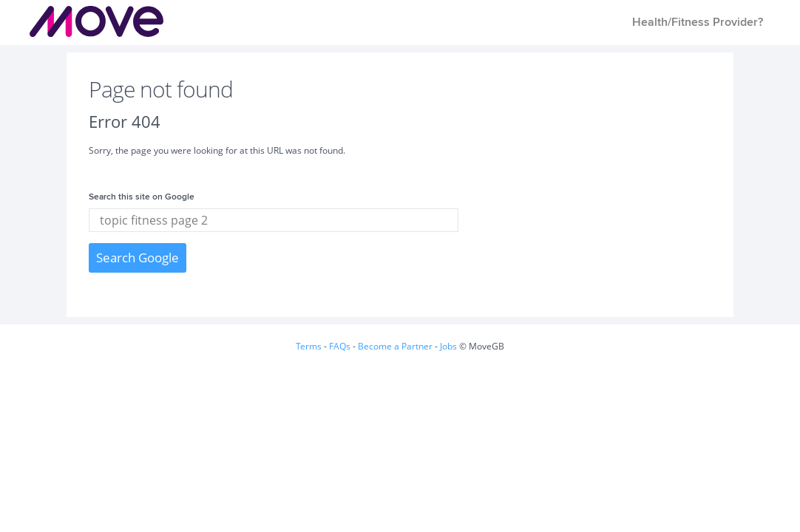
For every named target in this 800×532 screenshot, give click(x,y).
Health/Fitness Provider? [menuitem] (698, 22)
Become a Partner (395, 346)
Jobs (448, 346)
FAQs (340, 346)
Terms (309, 346)
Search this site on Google (142, 197)
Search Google (138, 258)
